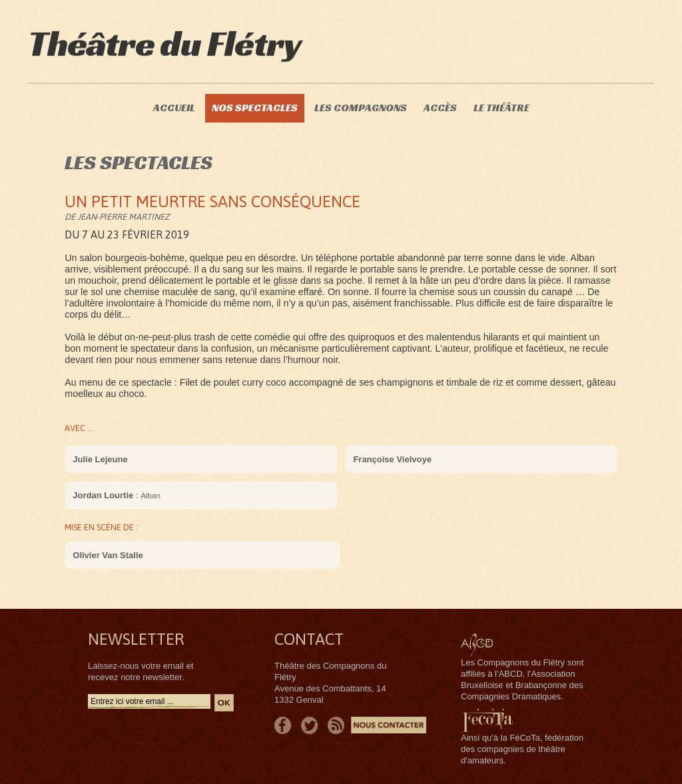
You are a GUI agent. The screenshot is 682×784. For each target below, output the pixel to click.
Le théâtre (502, 108)
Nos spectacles (255, 108)
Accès (440, 108)
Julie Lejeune (100, 459)
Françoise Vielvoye (392, 459)
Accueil (174, 108)
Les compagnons (361, 108)
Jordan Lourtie (103, 495)
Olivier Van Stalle (108, 555)
